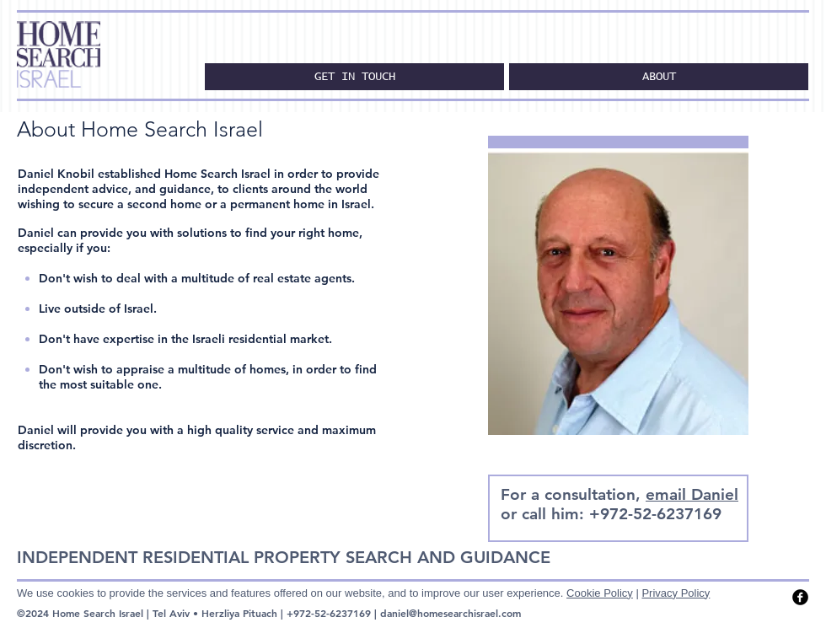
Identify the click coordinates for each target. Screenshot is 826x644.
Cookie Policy (600, 593)
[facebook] (800, 597)
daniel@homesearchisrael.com (451, 613)
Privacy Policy (676, 593)
